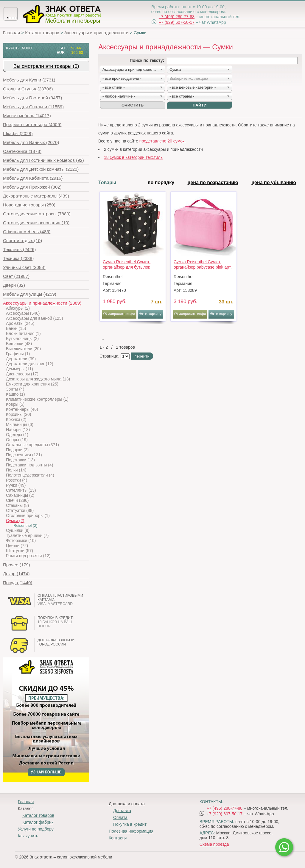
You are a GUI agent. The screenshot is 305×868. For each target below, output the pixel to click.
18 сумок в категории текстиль (133, 157)
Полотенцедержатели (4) (30, 475)
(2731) (29, 80)
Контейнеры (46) (22, 409)
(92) (43, 160)
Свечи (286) (17, 500)
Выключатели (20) (23, 349)
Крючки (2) (16, 419)
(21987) (16, 276)
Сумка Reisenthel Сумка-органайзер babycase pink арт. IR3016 (203, 264)
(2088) (24, 267)
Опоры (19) (17, 440)
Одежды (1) (17, 435)
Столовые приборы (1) (28, 516)
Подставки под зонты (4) (29, 465)
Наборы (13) (18, 430)
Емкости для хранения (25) (32, 384)
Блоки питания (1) (23, 333)
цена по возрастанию (213, 182)
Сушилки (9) (18, 530)
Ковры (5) (15, 404)
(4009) (32, 124)
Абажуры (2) (18, 308)
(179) (17, 565)
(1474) (16, 574)
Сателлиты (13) (21, 490)
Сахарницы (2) (20, 495)
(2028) (18, 133)
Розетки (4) (17, 480)
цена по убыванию (274, 182)
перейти (142, 356)
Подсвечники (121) (24, 455)
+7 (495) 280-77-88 (177, 17)
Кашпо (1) (15, 394)
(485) (27, 232)
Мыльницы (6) (20, 424)
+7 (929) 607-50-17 (177, 22)
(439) (36, 196)
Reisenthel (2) (25, 525)
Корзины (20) (18, 414)
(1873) (22, 151)
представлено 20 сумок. (162, 141)
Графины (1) (18, 354)
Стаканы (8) (17, 505)
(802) (32, 187)
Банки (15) (16, 328)
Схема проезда (214, 844)
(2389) (42, 303)
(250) (29, 205)
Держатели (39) (21, 359)
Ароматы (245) (20, 323)
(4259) (30, 294)
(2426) (19, 249)
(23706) (28, 89)
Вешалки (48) (19, 344)
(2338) (18, 258)
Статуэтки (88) (20, 510)
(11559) (33, 107)
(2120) (41, 169)
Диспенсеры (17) (22, 374)
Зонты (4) (15, 389)
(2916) (33, 178)
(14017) (27, 116)
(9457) (32, 98)
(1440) (18, 583)
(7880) (37, 214)
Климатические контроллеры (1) (37, 399)
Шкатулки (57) (20, 551)
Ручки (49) (16, 485)
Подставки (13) (20, 460)
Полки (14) (16, 470)
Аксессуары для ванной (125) (34, 318)
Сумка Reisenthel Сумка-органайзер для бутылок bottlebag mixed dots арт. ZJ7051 (127, 264)
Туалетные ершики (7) (27, 535)
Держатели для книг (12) (30, 364)
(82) (14, 285)
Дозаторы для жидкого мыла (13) (38, 379)
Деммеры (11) (20, 369)
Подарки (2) (17, 450)
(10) (36, 223)
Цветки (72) (17, 546)
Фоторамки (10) (21, 540)
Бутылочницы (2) (22, 339)
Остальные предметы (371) (32, 445)
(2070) (31, 142)
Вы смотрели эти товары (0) (46, 66)
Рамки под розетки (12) (28, 556)
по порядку (161, 182)
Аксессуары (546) (23, 313)
